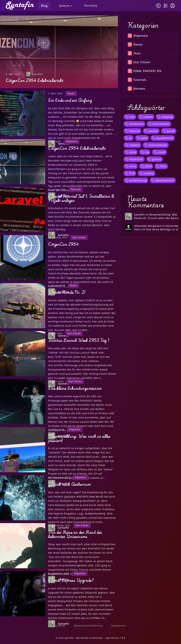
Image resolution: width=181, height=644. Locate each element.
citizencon (134, 124)
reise (131, 152)
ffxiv (161, 166)
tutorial (132, 131)
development (163, 180)
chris (131, 166)
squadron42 (163, 138)
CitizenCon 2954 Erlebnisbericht (34, 80)
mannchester (156, 145)
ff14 (130, 173)
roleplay (165, 117)
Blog (44, 6)
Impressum (118, 626)
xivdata (147, 173)
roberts (132, 145)
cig (145, 152)
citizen (146, 117)
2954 (146, 166)
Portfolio (91, 6)
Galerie (66, 6)
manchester (159, 124)
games (154, 159)
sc (129, 138)
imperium (134, 159)
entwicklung (136, 180)
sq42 (142, 138)
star (130, 117)
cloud (159, 152)
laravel (151, 131)
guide (169, 131)
